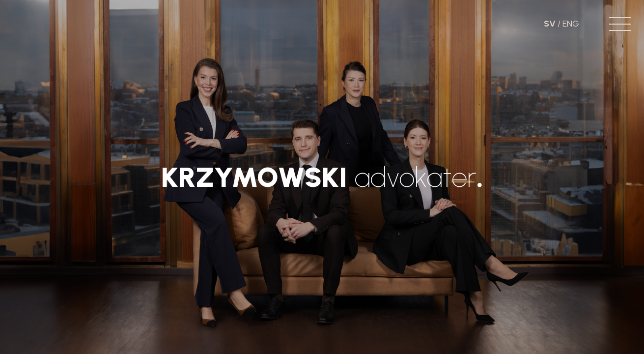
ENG (571, 23)
